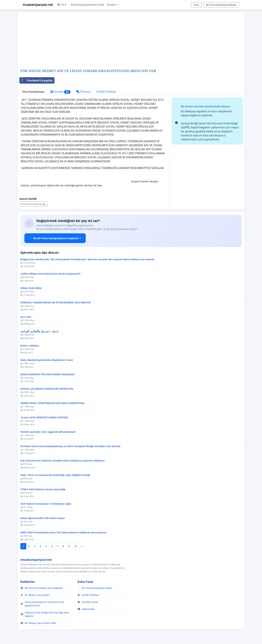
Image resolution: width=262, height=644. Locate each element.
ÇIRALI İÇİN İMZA (31, 288)
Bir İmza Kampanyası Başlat (221, 5)
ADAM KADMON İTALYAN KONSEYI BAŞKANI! (47, 374)
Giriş (196, 5)
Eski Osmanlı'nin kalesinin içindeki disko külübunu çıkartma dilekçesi (62, 461)
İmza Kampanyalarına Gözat (87, 5)
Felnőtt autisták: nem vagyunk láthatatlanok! (48, 432)
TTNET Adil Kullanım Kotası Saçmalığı (43, 489)
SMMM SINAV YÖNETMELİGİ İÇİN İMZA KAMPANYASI (52, 403)
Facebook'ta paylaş (36, 80)
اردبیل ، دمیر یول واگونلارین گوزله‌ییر (39, 331)
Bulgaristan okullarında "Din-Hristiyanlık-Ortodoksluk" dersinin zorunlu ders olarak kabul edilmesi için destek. (88, 259)
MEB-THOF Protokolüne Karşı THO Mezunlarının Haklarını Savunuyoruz (63, 532)
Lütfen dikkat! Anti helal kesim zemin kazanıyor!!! (50, 274)
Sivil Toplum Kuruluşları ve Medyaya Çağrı (46, 504)
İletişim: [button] (112, 5)
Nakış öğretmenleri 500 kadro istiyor (43, 518)
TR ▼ (62, 5)
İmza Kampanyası (33, 92)
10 (75, 546)
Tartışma (83, 92)
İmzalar (60, 92)
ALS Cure (26, 317)
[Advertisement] (120, 41)
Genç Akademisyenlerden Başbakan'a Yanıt (47, 360)
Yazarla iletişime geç (33, 204)
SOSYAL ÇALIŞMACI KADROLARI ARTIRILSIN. (47, 389)
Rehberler (28, 582)
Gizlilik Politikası (107, 92)
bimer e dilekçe (30, 346)
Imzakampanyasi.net (38, 5)
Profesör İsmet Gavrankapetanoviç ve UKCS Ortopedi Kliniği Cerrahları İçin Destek (70, 446)
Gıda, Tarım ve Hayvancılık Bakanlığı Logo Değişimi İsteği (55, 475)
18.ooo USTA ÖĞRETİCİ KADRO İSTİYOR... (45, 417)
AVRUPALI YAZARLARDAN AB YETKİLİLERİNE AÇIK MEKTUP (56, 302)
